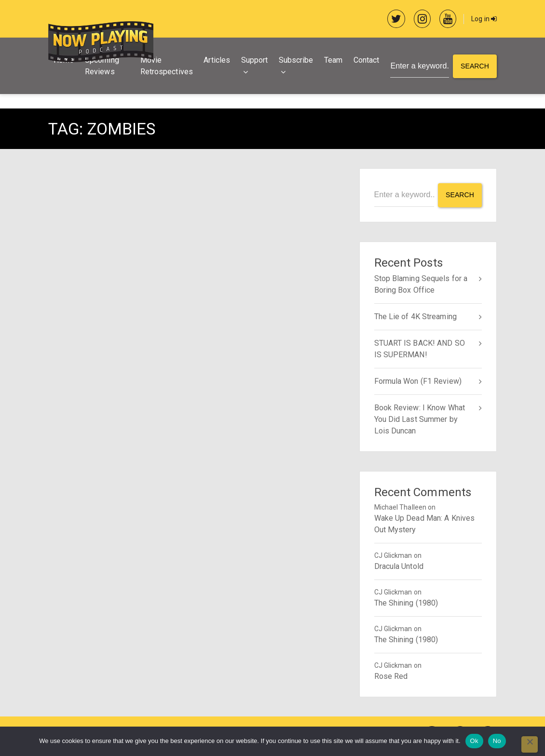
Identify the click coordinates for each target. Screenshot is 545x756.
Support (255, 60)
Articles (217, 60)
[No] (530, 744)
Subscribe (296, 60)
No (497, 741)
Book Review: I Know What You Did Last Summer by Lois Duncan (420, 419)
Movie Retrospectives (167, 66)
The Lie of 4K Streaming (416, 317)
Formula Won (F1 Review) (418, 381)
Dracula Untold (399, 566)
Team (333, 60)
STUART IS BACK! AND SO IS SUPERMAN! (420, 349)
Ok (474, 741)
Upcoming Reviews (102, 66)
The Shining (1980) (406, 603)
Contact (367, 60)
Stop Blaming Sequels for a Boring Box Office (421, 284)
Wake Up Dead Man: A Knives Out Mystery (425, 524)
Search (475, 66)
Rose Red (391, 676)
